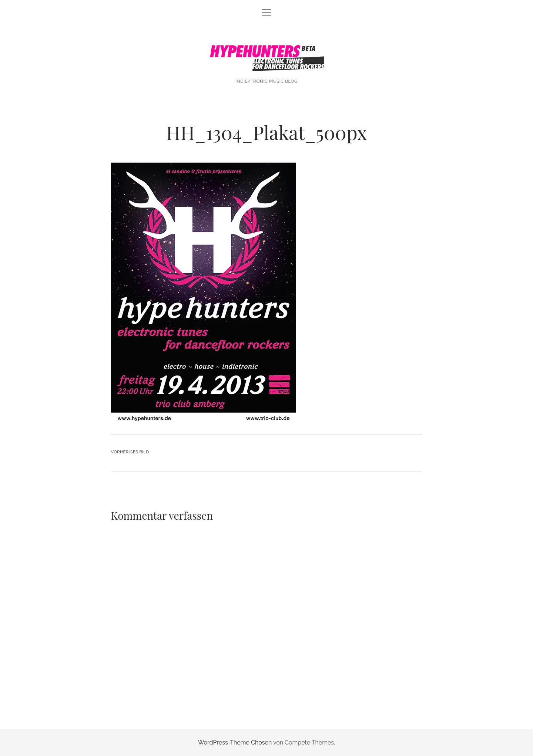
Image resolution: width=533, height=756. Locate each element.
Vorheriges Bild (130, 452)
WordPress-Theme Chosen (235, 742)
